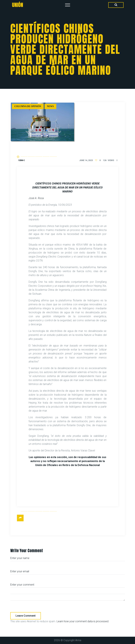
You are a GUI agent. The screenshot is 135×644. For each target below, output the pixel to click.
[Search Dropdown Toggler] (116, 5)
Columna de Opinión (28, 106)
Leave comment (26, 616)
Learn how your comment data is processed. (83, 621)
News (50, 106)
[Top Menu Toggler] (68, 5)
